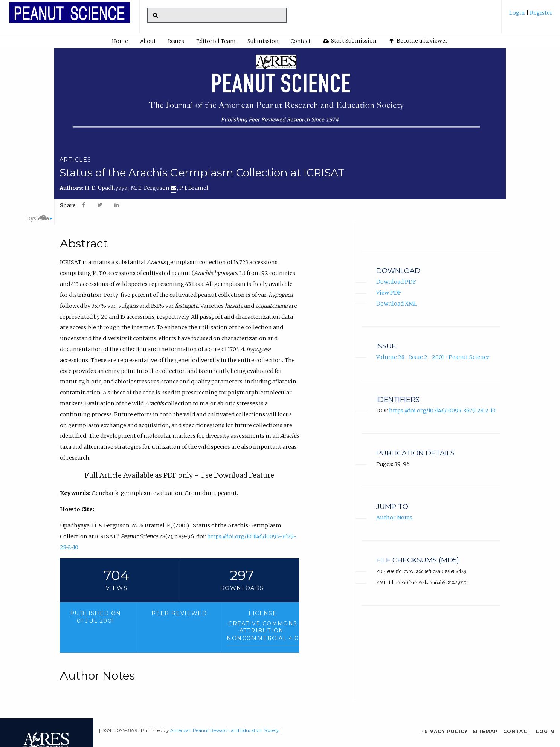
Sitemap (485, 731)
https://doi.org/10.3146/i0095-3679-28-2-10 (442, 402)
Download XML (397, 295)
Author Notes (394, 509)
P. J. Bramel (194, 188)
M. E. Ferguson (153, 188)
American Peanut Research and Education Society (225, 730)
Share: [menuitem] (68, 205)
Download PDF (396, 273)
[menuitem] (531, 16)
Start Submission (350, 41)
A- (479, 205)
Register (541, 13)
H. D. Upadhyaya (107, 188)
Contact (301, 41)
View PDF (389, 284)
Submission (263, 41)
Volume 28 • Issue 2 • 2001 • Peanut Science (433, 348)
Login (518, 13)
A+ (461, 205)
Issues (176, 41)
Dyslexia (435, 205)
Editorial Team (216, 41)
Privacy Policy (444, 731)
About (148, 41)
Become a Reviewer (418, 41)
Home (120, 41)
